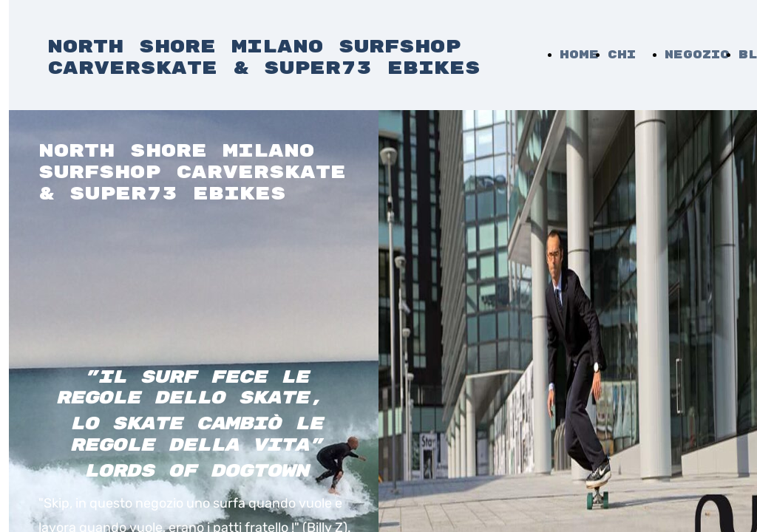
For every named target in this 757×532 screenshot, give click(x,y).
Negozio (697, 55)
